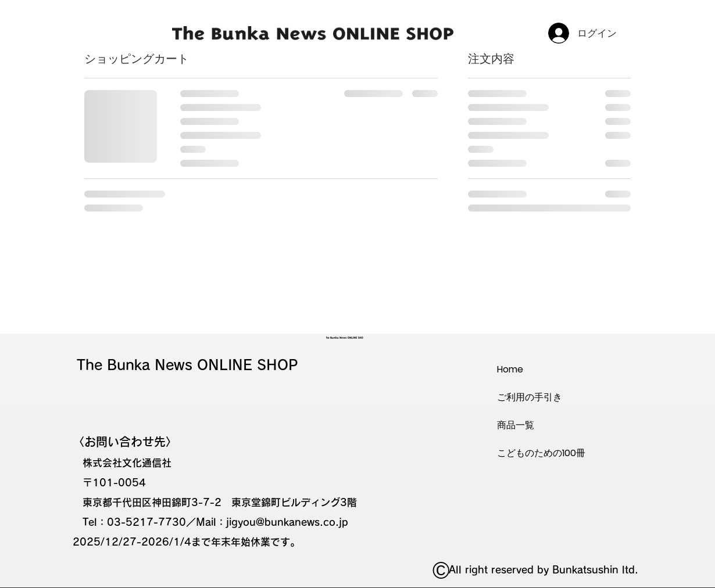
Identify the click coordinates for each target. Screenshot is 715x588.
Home (510, 369)
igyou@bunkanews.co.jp (289, 522)
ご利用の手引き (530, 397)
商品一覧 (516, 425)
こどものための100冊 (541, 453)
